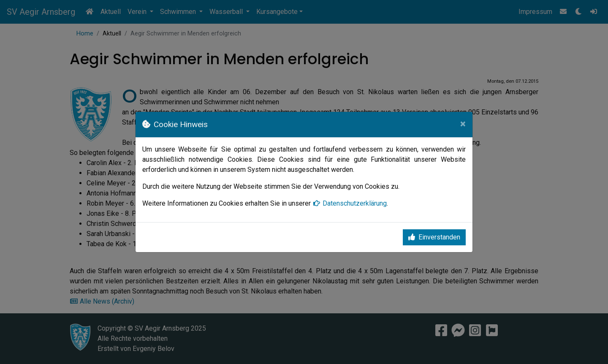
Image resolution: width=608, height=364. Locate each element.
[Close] (463, 124)
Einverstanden (434, 237)
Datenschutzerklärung (350, 203)
